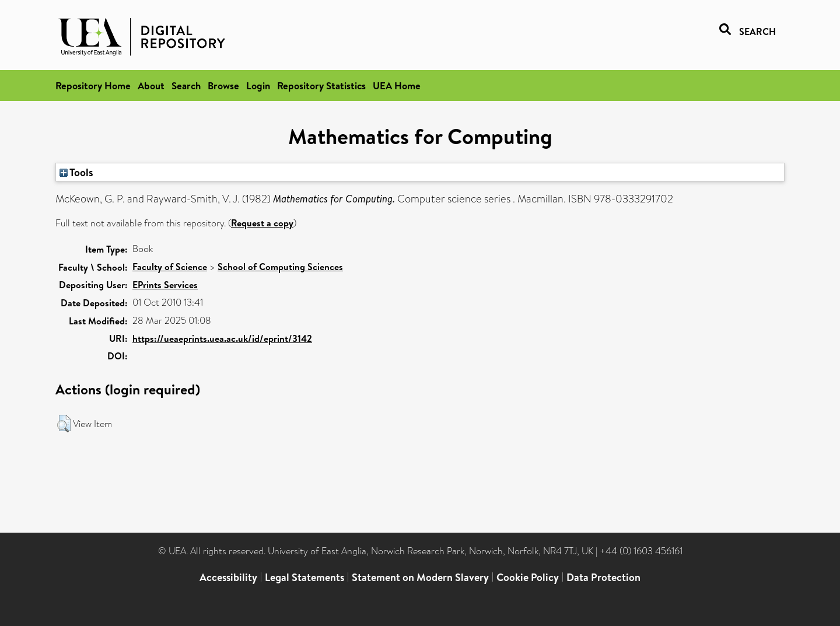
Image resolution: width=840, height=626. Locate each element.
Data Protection (603, 577)
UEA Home (397, 85)
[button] (64, 424)
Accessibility (228, 577)
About (151, 85)
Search (186, 85)
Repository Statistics (321, 85)
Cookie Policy (528, 577)
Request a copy (262, 223)
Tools (76, 172)
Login (258, 85)
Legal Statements (304, 577)
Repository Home (93, 85)
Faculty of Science (170, 267)
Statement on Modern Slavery (420, 577)
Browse (223, 85)
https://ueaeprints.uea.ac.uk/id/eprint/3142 (222, 338)
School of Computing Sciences (280, 267)
